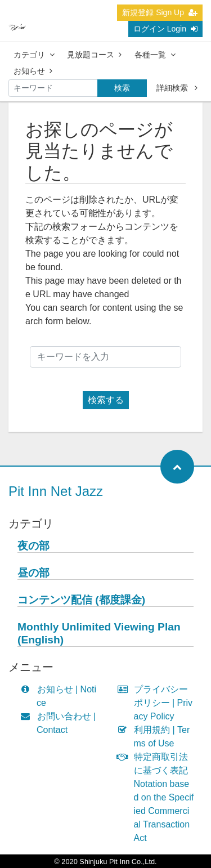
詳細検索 (177, 88)
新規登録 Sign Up (160, 12)
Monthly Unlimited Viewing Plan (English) (99, 633)
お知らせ (33, 71)
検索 (122, 88)
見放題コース (94, 55)
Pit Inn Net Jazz (56, 491)
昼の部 (33, 573)
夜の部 (33, 546)
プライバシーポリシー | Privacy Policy (158, 703)
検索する (106, 400)
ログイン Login (165, 29)
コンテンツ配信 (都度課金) (81, 600)
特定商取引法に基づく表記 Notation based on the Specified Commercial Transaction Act (158, 797)
